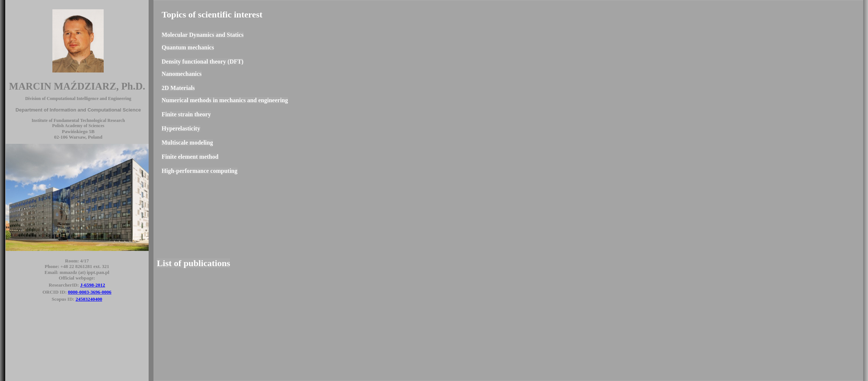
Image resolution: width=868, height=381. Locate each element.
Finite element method (190, 157)
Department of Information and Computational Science (78, 110)
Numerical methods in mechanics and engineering (225, 100)
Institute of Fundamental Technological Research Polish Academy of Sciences (78, 123)
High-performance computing (200, 171)
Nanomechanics (182, 74)
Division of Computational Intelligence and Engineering (78, 99)
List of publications (193, 263)
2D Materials (178, 88)
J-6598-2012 (93, 285)
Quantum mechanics (188, 47)
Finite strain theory (186, 114)
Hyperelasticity (181, 128)
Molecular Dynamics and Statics (203, 35)
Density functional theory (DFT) (203, 62)
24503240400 (89, 299)
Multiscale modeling (187, 143)
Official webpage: (77, 278)
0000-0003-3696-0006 (90, 292)
